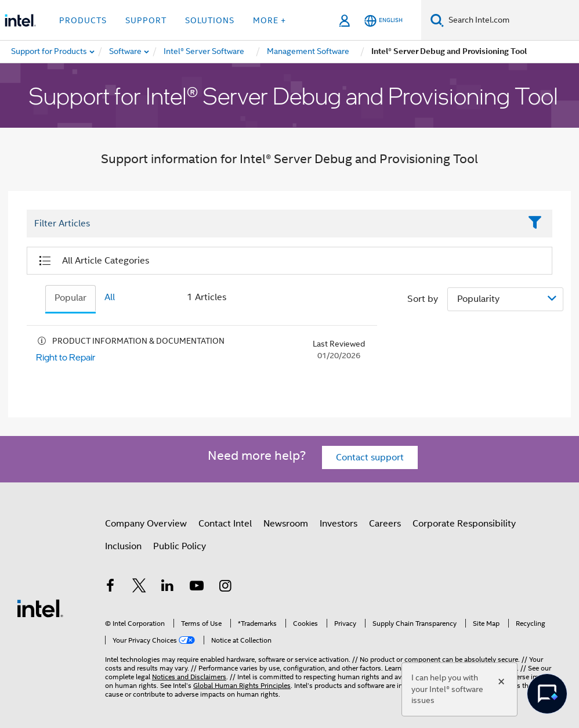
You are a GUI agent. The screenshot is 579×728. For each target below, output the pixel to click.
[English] (383, 21)
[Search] (437, 20)
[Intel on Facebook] (110, 588)
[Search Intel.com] (511, 20)
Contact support (370, 457)
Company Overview (146, 524)
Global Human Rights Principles (242, 685)
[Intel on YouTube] (197, 588)
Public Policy (180, 546)
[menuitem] (126, 52)
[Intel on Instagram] (225, 588)
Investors (339, 524)
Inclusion (123, 546)
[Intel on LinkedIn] (168, 588)
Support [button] (146, 20)
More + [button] (269, 20)
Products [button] (83, 20)
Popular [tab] (70, 298)
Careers (385, 524)
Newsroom (286, 524)
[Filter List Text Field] (274, 224)
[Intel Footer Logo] (40, 608)
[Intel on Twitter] (139, 588)
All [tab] (110, 297)
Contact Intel (225, 524)
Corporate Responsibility (464, 524)
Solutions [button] (210, 20)
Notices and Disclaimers (189, 677)
